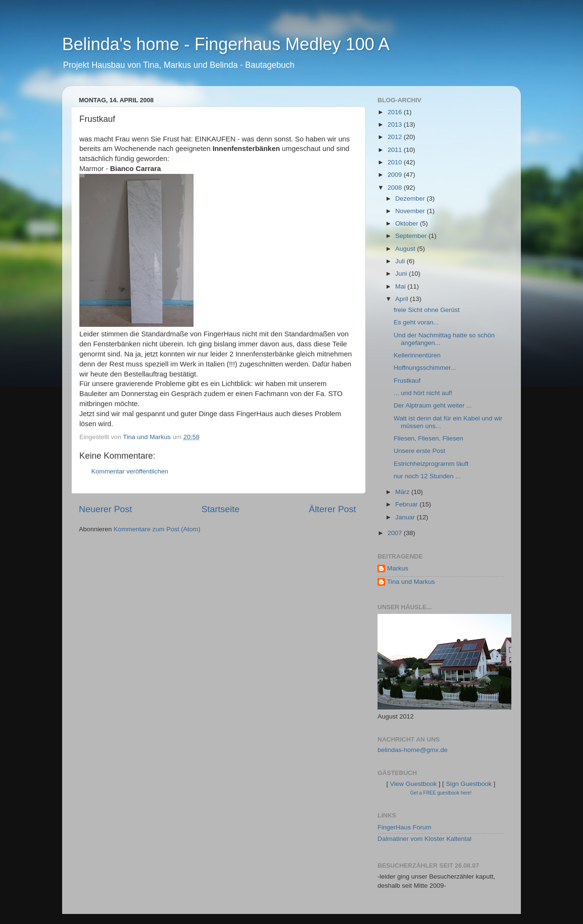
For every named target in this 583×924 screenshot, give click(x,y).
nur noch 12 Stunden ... (427, 476)
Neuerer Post (105, 509)
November (411, 211)
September (412, 236)
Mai (401, 286)
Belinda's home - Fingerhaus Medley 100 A (226, 44)
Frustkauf (407, 381)
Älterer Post (332, 509)
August (406, 249)
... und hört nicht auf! (423, 393)
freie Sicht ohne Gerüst (427, 310)
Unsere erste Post (420, 451)
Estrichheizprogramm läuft (431, 464)
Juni (402, 274)
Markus (398, 568)
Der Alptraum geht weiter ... (433, 405)
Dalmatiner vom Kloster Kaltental (425, 839)
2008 (396, 188)
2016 (396, 112)
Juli (401, 261)
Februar (407, 504)
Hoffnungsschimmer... (425, 368)
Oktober (408, 223)
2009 (396, 175)
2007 (396, 533)
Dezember (411, 199)
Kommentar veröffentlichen (130, 471)
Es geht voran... (416, 322)
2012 (396, 137)
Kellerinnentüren (417, 355)
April (403, 299)
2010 (396, 162)
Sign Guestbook (469, 784)
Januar (406, 517)
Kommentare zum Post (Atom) (157, 529)
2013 (396, 124)
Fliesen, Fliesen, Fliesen (429, 438)
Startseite (220, 509)
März (403, 492)
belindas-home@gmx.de (413, 750)
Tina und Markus (411, 582)
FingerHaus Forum (405, 827)
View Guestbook (413, 784)
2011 (396, 150)
